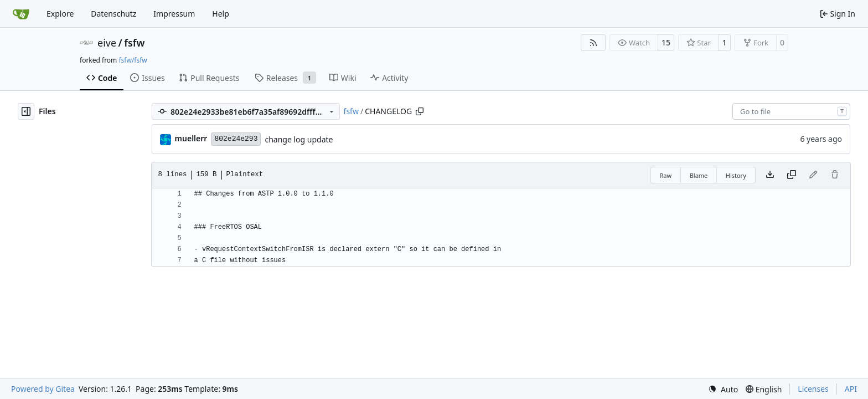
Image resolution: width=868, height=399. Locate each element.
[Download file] (770, 175)
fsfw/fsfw (133, 60)
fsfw (134, 43)
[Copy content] (792, 175)
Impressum (174, 14)
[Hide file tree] (26, 111)
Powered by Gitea (43, 389)
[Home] (21, 14)
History (736, 175)
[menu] (723, 389)
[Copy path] (420, 111)
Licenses (813, 389)
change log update (299, 139)
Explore (60, 14)
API (851, 389)
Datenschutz (113, 14)
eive (107, 43)
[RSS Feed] (593, 43)
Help (221, 14)
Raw (666, 175)
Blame (699, 175)
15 (666, 42)
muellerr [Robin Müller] (191, 138)
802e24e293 (236, 139)
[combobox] (791, 111)
